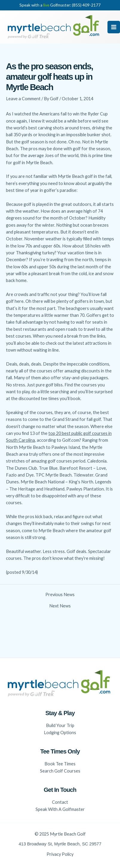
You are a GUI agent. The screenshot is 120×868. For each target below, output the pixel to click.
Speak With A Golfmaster (60, 809)
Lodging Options (60, 733)
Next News (60, 606)
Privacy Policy (60, 854)
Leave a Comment (23, 99)
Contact (60, 802)
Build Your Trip (60, 725)
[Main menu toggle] (114, 27)
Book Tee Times (60, 764)
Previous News (60, 595)
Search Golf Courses (60, 771)
